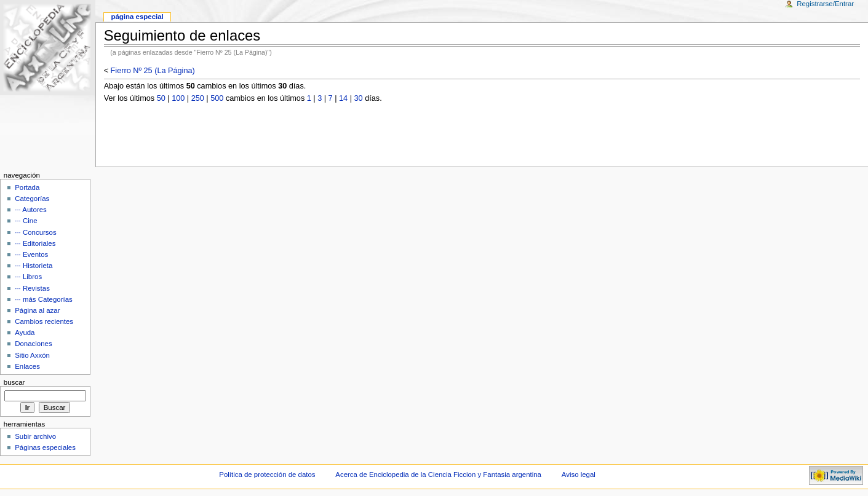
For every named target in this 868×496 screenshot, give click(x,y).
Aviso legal (579, 474)
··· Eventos (31, 254)
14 (343, 98)
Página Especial (137, 17)
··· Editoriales (35, 243)
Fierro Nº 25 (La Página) (153, 71)
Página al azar (37, 310)
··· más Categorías (44, 299)
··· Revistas (32, 288)
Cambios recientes (44, 321)
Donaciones (34, 344)
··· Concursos (35, 232)
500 (217, 98)
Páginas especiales (45, 447)
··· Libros (28, 277)
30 (359, 98)
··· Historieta (34, 266)
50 (161, 98)
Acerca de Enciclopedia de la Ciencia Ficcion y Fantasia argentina (438, 474)
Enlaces (27, 366)
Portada (27, 187)
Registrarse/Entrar (825, 4)
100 (178, 98)
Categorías (32, 199)
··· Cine (26, 221)
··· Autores (31, 210)
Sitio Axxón (32, 355)
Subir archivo (35, 436)
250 (198, 98)
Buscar (14, 382)
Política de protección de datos (267, 474)
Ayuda (25, 333)
